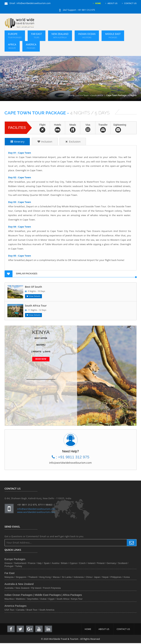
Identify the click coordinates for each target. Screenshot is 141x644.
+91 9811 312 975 (86, 10)
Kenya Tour (77, 599)
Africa (12, 46)
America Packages (16, 606)
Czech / (83, 563)
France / (32, 563)
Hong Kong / (46, 577)
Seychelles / (33, 599)
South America (47, 610)
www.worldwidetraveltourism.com (36, 512)
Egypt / (52, 599)
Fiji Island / (37, 588)
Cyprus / (74, 563)
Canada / (21, 610)
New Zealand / (23, 588)
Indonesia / (79, 577)
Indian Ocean (87, 35)
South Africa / (63, 599)
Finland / (101, 563)
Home (73, 95)
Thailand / (33, 577)
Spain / (47, 563)
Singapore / (22, 577)
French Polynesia (52, 588)
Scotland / (123, 563)
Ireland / (92, 563)
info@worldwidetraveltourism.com (34, 3)
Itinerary (17, 141)
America (31, 46)
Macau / (57, 577)
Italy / (40, 563)
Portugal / (10, 566)
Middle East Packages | (49, 595)
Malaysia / (10, 577)
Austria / (56, 563)
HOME (96, 3)
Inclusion (45, 141)
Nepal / (106, 577)
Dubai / (44, 599)
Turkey (19, 566)
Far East (36, 35)
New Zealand (60, 35)
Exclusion (73, 141)
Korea (127, 577)
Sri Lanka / (67, 577)
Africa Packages (72, 595)
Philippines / (117, 577)
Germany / (112, 563)
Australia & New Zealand (19, 584)
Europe (15, 35)
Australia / (10, 588)
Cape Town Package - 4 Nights (121, 95)
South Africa (98, 95)
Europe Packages (15, 559)
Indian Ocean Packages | (20, 595)
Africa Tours (84, 95)
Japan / (98, 577)
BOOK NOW (41, 359)
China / (89, 577)
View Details (33, 296)
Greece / (9, 563)
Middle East (113, 35)
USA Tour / (10, 610)
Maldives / (21, 599)
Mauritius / (10, 599)
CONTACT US (129, 3)
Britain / (65, 563)
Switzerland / (21, 563)
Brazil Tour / (32, 610)
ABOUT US (111, 3)
